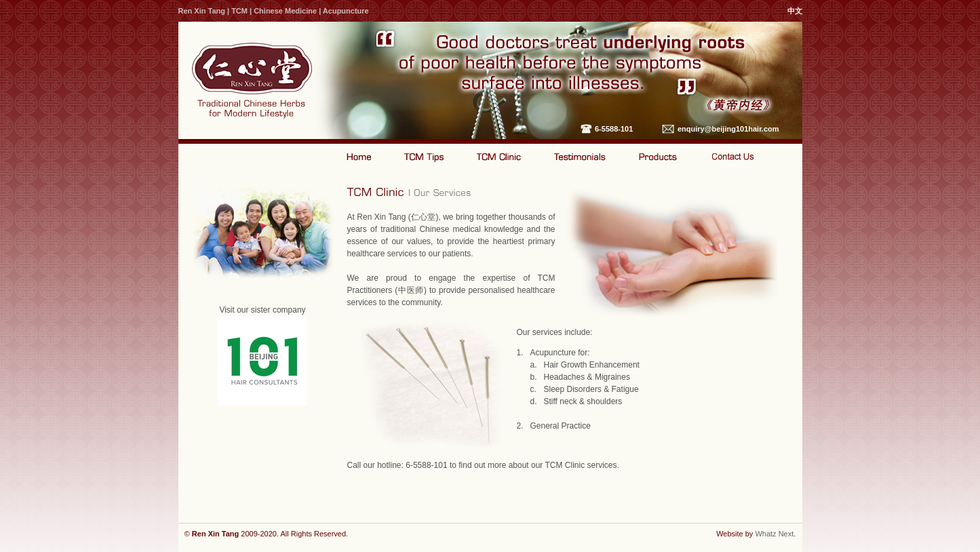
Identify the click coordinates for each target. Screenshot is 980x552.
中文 (795, 11)
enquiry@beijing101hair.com (728, 129)
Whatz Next (774, 534)
